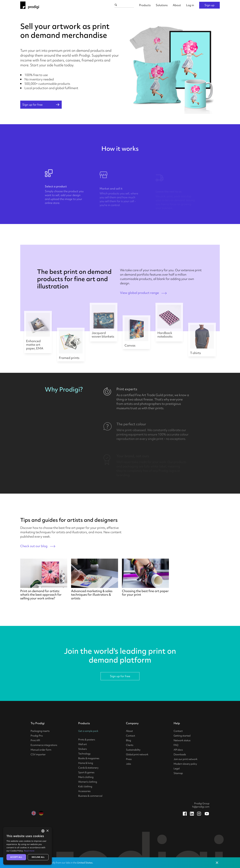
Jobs (129, 764)
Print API (35, 740)
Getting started (182, 736)
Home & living (86, 763)
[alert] (28, 846)
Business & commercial (90, 796)
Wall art (83, 744)
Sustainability (133, 750)
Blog (129, 740)
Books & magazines (89, 758)
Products (145, 5)
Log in (190, 5)
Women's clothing (88, 782)
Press (129, 759)
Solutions (162, 5)
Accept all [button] (16, 857)
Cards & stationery (88, 768)
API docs (178, 750)
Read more (29, 851)
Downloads (180, 754)
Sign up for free (120, 676)
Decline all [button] (38, 857)
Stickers (83, 749)
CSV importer (38, 754)
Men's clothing (86, 777)
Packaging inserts (40, 731)
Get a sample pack (88, 731)
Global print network (137, 754)
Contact (131, 736)
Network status (182, 740)
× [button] (47, 831)
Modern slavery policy (185, 764)
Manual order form (41, 750)
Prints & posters (87, 740)
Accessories (84, 791)
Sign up (209, 5)
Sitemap (178, 773)
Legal (177, 769)
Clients (130, 745)
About (177, 5)
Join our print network (186, 759)
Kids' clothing (85, 786)
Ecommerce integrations (44, 745)
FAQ (176, 745)
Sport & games (86, 772)
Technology (84, 754)
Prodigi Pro (37, 736)
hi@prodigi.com (201, 807)
